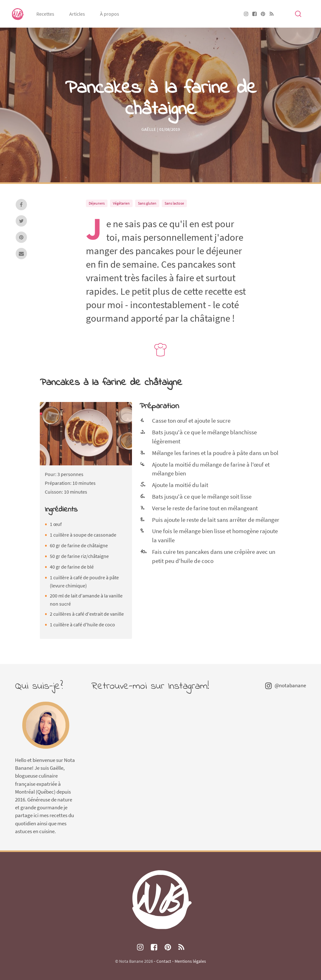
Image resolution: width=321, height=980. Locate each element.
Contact (164, 961)
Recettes (45, 14)
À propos (110, 14)
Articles (77, 14)
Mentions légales (190, 961)
